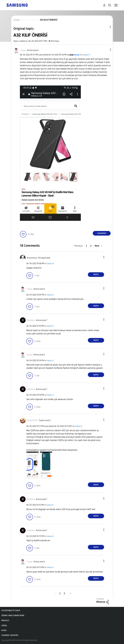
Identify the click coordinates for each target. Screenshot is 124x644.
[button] (106, 50)
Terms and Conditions (13, 615)
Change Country (10, 635)
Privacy (5, 620)
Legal (4, 626)
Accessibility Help (11, 610)
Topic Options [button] (106, 27)
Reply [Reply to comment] (96, 275)
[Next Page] (98, 246)
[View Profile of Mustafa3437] (32, 420)
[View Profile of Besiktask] (31, 320)
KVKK (4, 630)
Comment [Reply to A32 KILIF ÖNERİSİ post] (102, 233)
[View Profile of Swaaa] (23, 50)
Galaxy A (86, 55)
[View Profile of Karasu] (77, 55)
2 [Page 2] (91, 246)
